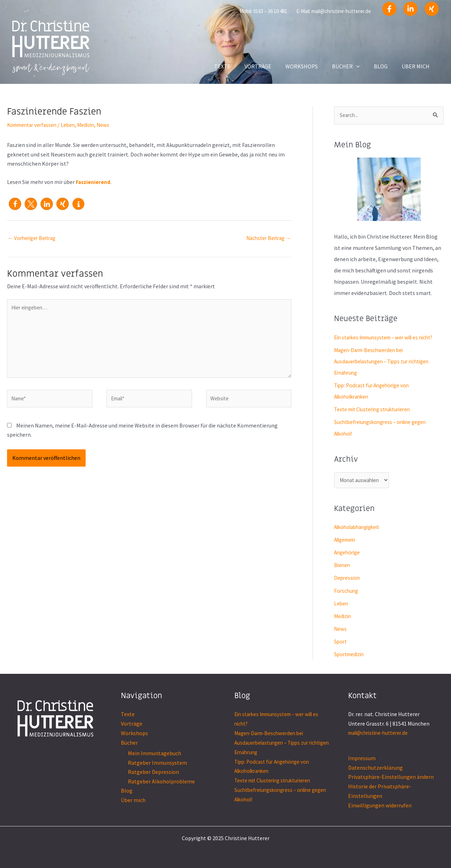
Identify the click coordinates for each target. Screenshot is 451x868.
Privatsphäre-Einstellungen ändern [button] (391, 777)
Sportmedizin (351, 655)
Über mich (133, 800)
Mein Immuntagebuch (155, 753)
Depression (348, 579)
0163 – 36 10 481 (270, 11)
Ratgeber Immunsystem (157, 763)
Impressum (362, 758)
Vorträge (132, 724)
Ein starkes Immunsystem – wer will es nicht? (389, 338)
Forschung (347, 591)
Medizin (92, 125)
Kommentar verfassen (34, 125)
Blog (127, 790)
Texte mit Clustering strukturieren (376, 410)
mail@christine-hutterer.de (341, 11)
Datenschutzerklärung (375, 768)
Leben (73, 125)
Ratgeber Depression (153, 772)
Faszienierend (93, 182)
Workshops (134, 733)
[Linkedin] (410, 9)
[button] (15, 204)
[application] (363, 66)
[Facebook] (389, 9)
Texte (128, 715)
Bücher (129, 743)
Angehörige (348, 553)
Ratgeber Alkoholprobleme (161, 781)
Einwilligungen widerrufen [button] (380, 805)
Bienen (342, 566)
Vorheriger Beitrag (34, 238)
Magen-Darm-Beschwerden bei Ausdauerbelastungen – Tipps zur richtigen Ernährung (386, 362)
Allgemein (347, 541)
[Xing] (432, 9)
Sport (341, 642)
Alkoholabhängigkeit (360, 528)
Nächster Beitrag (267, 238)
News (110, 125)
